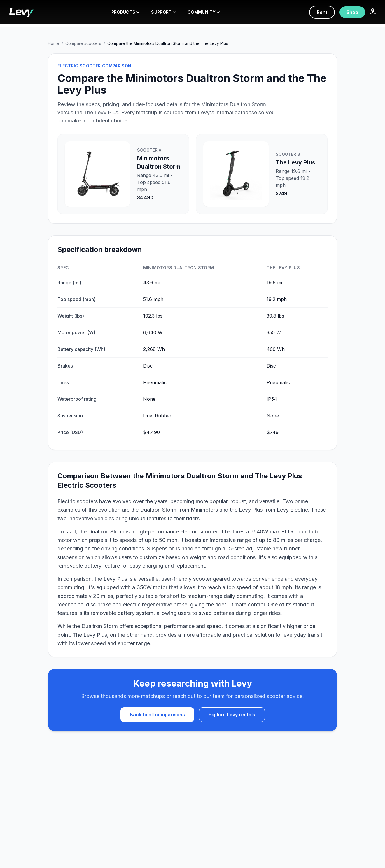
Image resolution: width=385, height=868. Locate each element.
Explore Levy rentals (232, 715)
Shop (352, 12)
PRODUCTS (126, 12)
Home (54, 43)
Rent (322, 12)
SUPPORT (163, 12)
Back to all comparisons (157, 715)
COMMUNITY (204, 12)
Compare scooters (83, 43)
